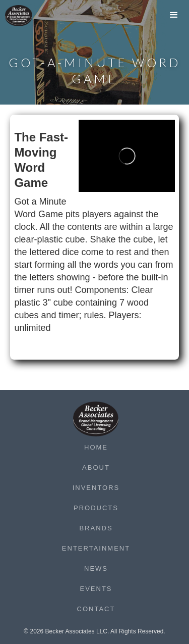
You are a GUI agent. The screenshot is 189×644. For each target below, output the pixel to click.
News (96, 568)
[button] (174, 18)
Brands (96, 528)
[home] (25, 16)
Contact (96, 609)
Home (96, 447)
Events (96, 589)
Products (96, 508)
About (96, 467)
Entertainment (96, 548)
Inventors (96, 488)
